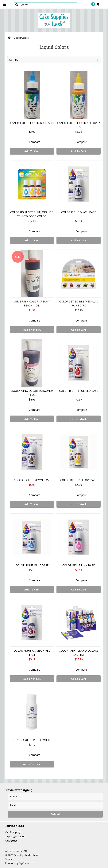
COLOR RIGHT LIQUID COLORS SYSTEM (79, 653)
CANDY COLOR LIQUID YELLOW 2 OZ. (79, 125)
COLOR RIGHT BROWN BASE (32, 480)
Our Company (13, 832)
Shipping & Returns (15, 836)
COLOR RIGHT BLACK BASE (79, 212)
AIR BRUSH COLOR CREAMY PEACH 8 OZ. (32, 303)
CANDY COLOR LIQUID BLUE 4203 (32, 123)
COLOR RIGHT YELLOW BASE (79, 480)
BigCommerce (27, 863)
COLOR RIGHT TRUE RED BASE (79, 391)
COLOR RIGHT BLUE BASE (32, 565)
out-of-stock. (32, 330)
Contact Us (11, 841)
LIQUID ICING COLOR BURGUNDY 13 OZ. (32, 393)
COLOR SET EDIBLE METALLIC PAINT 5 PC (79, 303)
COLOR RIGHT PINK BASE (79, 565)
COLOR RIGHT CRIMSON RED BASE (32, 653)
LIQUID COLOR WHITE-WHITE (32, 740)
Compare (35, 142)
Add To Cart (32, 151)
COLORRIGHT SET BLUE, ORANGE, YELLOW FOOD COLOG (32, 214)
